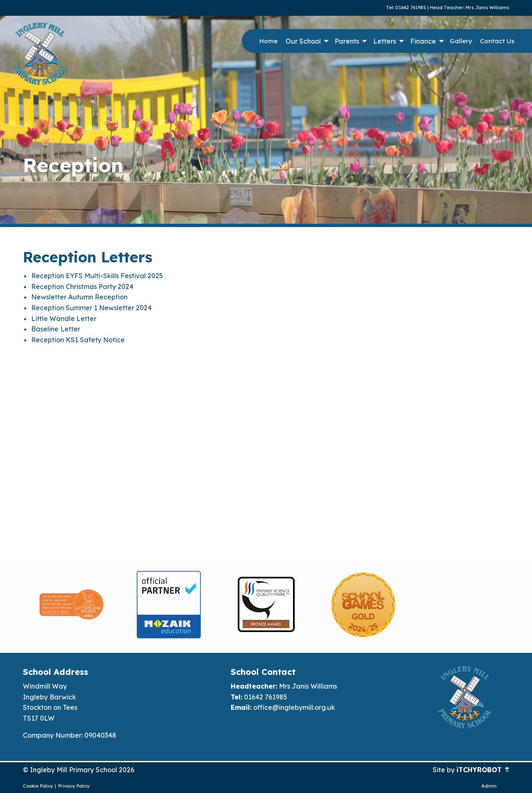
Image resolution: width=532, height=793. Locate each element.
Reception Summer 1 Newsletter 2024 (91, 308)
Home (268, 41)
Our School (303, 41)
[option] (71, 605)
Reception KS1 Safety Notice (78, 340)
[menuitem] (268, 41)
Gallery (461, 41)
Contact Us (497, 41)
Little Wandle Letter (64, 319)
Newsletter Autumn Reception (79, 297)
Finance (423, 41)
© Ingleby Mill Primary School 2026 (79, 770)
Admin (489, 786)
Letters (385, 41)
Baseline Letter (56, 329)
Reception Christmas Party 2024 (82, 287)
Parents (347, 41)
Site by (445, 770)
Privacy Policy (74, 786)
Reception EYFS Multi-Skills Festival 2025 (97, 276)
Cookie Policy (38, 786)
